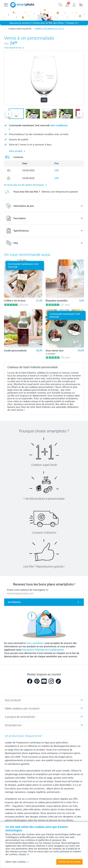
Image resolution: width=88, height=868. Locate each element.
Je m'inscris (14, 602)
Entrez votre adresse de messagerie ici (28, 590)
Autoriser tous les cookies (69, 862)
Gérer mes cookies (17, 862)
